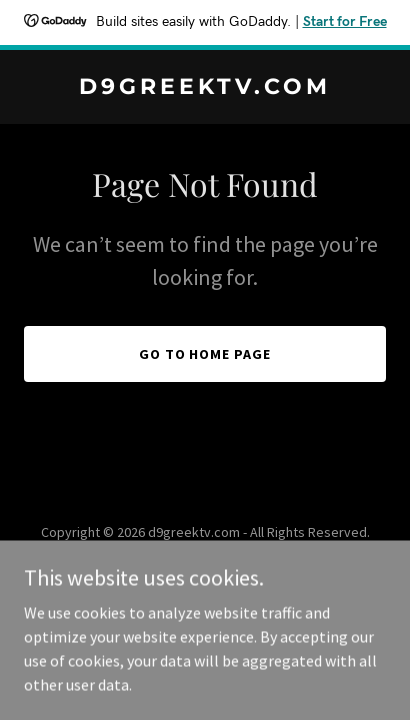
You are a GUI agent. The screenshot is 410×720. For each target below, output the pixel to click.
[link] (205, 88)
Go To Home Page (205, 354)
